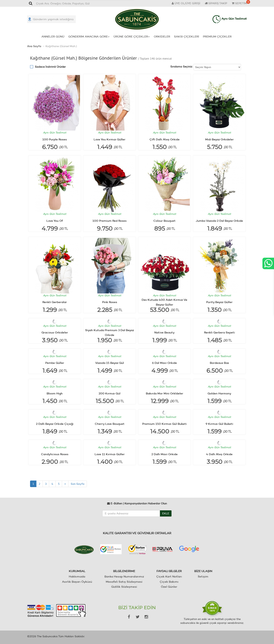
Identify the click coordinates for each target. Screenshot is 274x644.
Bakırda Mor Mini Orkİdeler (165, 393)
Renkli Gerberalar (55, 302)
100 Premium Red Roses (110, 221)
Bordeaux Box (219, 363)
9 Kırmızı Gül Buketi (219, 424)
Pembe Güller (55, 363)
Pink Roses (110, 302)
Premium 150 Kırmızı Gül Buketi (164, 424)
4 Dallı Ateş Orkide (219, 454)
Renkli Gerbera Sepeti (219, 332)
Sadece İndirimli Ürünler (50, 67)
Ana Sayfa (34, 46)
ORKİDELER (162, 36)
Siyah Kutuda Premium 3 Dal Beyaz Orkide (110, 332)
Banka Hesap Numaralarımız (124, 576)
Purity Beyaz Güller (219, 302)
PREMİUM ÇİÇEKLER (217, 36)
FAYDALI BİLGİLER (169, 571)
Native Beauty (164, 332)
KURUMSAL (77, 571)
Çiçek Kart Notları (169, 576)
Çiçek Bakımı (169, 582)
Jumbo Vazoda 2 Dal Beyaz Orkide (219, 221)
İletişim (203, 576)
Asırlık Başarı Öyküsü (77, 582)
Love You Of (55, 221)
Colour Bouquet (164, 221)
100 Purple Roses (55, 139)
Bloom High (55, 393)
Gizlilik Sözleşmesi (124, 587)
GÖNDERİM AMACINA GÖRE (89, 36)
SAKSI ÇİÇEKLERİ (187, 36)
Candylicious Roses (55, 454)
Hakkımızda (77, 576)
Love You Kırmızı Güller (110, 139)
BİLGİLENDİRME (124, 571)
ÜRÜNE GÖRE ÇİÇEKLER (132, 36)
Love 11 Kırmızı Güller (110, 454)
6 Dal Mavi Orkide (164, 363)
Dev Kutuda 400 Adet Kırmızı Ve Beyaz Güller (164, 302)
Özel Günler (169, 587)
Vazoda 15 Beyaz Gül (110, 363)
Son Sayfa (78, 484)
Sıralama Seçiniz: (182, 67)
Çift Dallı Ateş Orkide (165, 139)
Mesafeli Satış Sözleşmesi (124, 582)
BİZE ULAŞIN (203, 571)
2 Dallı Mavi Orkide (165, 454)
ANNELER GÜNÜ (53, 36)
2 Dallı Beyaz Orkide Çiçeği (55, 424)
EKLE (166, 513)
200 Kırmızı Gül (110, 393)
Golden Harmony (219, 393)
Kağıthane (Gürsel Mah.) (61, 46)
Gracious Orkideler (55, 332)
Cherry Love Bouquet (110, 424)
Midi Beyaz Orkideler (219, 139)
